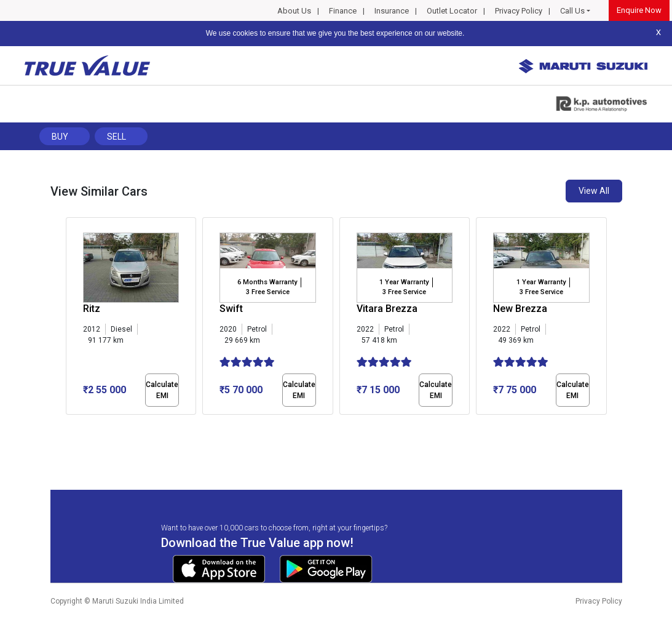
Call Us (572, 11)
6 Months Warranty (267, 282)
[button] (69, 425)
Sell (117, 137)
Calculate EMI (162, 390)
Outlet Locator (452, 11)
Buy (60, 137)
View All (594, 191)
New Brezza (520, 309)
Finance (343, 11)
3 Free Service (268, 292)
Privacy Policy (519, 11)
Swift (231, 309)
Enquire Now (639, 10)
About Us (294, 11)
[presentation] (72, 319)
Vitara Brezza (387, 309)
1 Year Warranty (404, 282)
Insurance (392, 11)
